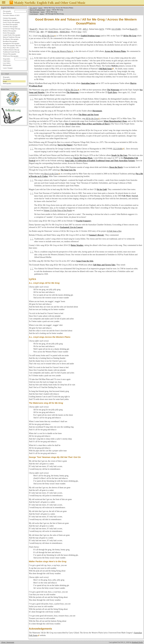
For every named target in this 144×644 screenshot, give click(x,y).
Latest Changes (8, 68)
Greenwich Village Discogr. (12, 29)
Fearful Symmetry (84, 221)
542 (38, 32)
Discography (7, 11)
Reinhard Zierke (137, 642)
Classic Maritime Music (83, 158)
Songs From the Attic (85, 261)
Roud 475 (34, 29)
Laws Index (7, 63)
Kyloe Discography (9, 33)
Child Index (7, 61)
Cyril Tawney (34, 14)
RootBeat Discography (10, 41)
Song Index (7, 59)
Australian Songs (88, 83)
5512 (79, 32)
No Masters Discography (11, 39)
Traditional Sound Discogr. (11, 52)
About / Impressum (8, 642)
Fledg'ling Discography (10, 20)
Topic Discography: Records (12, 45)
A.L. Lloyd (33, 8)
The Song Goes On (68, 170)
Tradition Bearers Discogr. (11, 50)
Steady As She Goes (119, 155)
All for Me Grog (48, 36)
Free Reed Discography (10, 24)
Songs (40, 8)
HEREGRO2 (65, 32)
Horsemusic (97, 111)
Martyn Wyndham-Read (37, 10)
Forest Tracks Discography (11, 22)
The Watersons (34, 12)
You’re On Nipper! (65, 145)
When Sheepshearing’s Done (115, 121)
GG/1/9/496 (116, 29)
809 (42, 32)
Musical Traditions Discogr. (12, 37)
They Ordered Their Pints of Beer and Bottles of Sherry (87, 124)
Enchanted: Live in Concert (71, 227)
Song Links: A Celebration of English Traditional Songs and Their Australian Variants (100, 161)
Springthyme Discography (11, 43)
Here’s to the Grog (51, 174)
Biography (6, 77)
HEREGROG (53, 32)
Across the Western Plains (61, 51)
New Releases (7, 13)
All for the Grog (92, 119)
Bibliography (7, 65)
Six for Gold (102, 189)
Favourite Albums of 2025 (11, 15)
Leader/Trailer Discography (12, 35)
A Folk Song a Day (114, 231)
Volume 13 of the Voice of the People (58, 210)
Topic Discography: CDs (11, 48)
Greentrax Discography (10, 27)
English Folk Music (8, 8)
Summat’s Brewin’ (97, 235)
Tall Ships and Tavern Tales (104, 265)
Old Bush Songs (105, 69)
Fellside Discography (10, 18)
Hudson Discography (10, 31)
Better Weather (77, 245)
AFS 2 (85, 29)
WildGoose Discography (11, 56)
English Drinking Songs (90, 36)
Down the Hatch (116, 167)
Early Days (112, 92)
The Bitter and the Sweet (89, 115)
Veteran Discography (10, 54)
